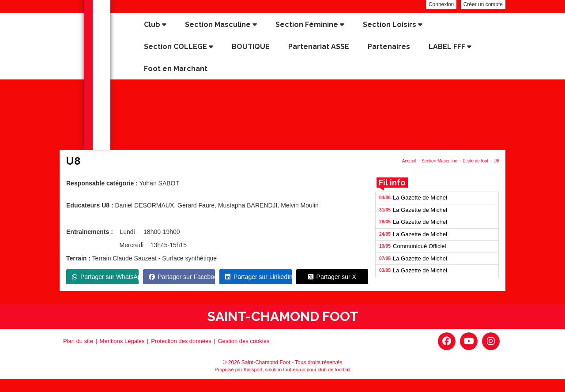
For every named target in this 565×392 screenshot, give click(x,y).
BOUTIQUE (251, 47)
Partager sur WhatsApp (105, 277)
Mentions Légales (122, 341)
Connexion (441, 4)
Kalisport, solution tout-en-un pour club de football (297, 369)
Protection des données (181, 341)
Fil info (392, 183)
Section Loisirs (393, 24)
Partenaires (389, 47)
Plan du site (78, 341)
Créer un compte (483, 4)
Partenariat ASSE (319, 47)
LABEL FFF (450, 47)
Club (155, 24)
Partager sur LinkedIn (258, 277)
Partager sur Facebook (182, 277)
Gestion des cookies (243, 341)
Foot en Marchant (176, 69)
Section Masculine (221, 24)
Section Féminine (310, 24)
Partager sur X (332, 277)
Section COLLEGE (179, 47)
